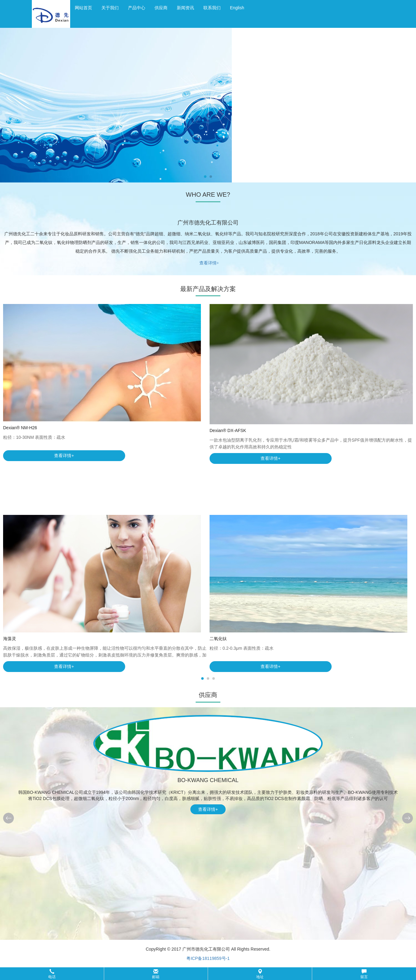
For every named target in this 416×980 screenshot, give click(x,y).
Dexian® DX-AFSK (228, 430)
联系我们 (212, 8)
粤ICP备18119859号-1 (208, 958)
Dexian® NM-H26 (20, 428)
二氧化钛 (218, 639)
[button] (208, 974)
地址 (260, 974)
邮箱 (156, 974)
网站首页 (83, 8)
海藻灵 (10, 639)
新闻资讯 (185, 8)
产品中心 (137, 8)
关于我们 (110, 8)
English (237, 8)
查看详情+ (209, 263)
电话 (52, 974)
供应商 (161, 8)
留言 (364, 974)
